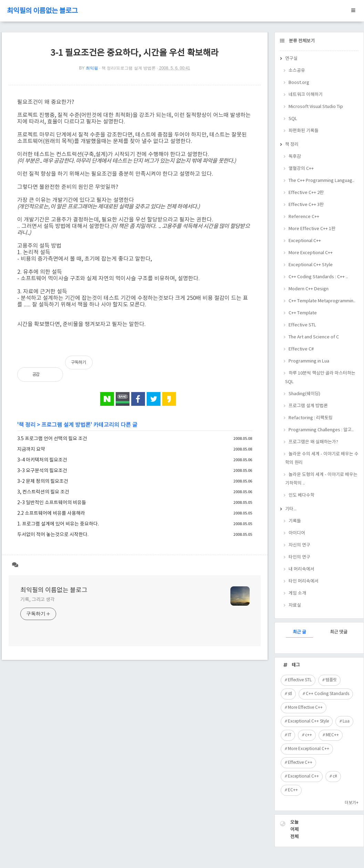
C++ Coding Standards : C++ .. (318, 277)
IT (290, 735)
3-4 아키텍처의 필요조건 (42, 460)
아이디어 (297, 533)
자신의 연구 (299, 545)
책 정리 (27, 425)
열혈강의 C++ (301, 169)
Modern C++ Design (309, 289)
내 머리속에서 (301, 569)
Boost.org (299, 83)
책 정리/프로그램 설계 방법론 (129, 68)
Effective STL (302, 325)
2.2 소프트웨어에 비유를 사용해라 (51, 513)
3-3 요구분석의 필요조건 (42, 471)
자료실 (295, 605)
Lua (346, 721)
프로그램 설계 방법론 (66, 425)
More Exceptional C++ (311, 253)
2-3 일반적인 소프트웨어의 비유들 (52, 503)
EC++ (293, 790)
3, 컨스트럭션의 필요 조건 (43, 492)
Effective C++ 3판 (306, 205)
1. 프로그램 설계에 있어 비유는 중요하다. (58, 524)
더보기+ (352, 803)
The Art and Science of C (314, 337)
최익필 (92, 68)
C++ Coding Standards (327, 694)
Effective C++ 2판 (306, 193)
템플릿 (331, 680)
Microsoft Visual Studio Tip (316, 107)
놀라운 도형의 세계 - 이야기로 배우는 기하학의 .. (321, 479)
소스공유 (297, 71)
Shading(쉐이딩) (304, 394)
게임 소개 (297, 593)
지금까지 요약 (31, 449)
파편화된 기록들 (304, 131)
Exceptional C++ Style (311, 265)
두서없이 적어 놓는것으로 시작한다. (53, 535)
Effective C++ (300, 763)
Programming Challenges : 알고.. (321, 430)
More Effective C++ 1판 (312, 229)
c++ (309, 735)
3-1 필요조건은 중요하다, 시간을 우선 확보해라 (135, 53)
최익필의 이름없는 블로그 (42, 11)
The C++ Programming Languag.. (321, 181)
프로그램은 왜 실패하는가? (313, 442)
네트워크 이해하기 (306, 95)
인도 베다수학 (301, 495)
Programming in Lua (309, 361)
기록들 (295, 521)
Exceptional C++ (305, 241)
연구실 (291, 59)
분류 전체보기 (301, 41)
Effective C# (301, 349)
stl (290, 694)
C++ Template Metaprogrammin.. (322, 301)
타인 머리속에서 (304, 581)
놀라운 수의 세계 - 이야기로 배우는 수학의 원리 (322, 458)
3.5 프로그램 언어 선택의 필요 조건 (52, 439)
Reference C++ (304, 217)
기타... (291, 509)
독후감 (295, 157)
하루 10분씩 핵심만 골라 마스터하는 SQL (320, 378)
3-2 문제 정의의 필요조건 (43, 481)
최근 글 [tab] (299, 632)
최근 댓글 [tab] (339, 632)
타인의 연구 (299, 557)
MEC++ (332, 735)
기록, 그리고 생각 (38, 600)
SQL (293, 119)
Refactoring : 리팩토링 (311, 418)
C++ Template (303, 313)
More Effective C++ (305, 708)
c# (335, 776)
